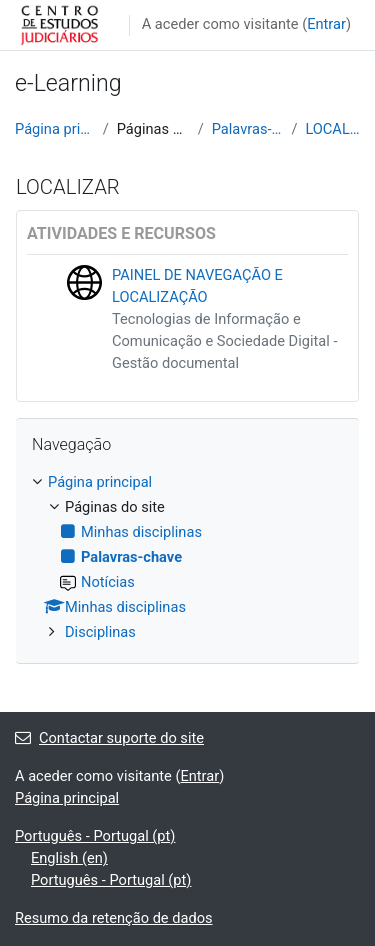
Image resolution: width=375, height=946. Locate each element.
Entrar (326, 24)
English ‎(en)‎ (69, 858)
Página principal (55, 129)
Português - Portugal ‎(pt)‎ (95, 836)
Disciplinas (100, 632)
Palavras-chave (248, 129)
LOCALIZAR (332, 129)
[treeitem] (187, 558)
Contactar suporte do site (109, 738)
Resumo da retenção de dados (114, 918)
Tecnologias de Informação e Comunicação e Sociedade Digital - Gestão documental (224, 341)
